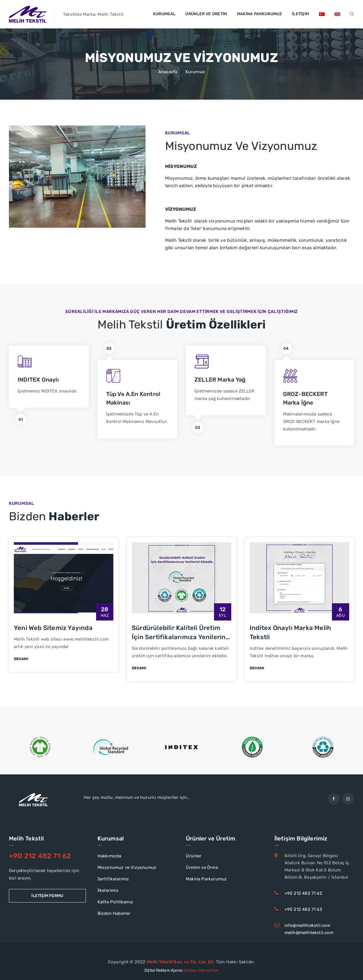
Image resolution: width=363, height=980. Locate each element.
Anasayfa (168, 72)
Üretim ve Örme (202, 867)
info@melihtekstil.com (307, 925)
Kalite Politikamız (115, 902)
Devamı (21, 659)
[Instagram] (348, 799)
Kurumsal (164, 14)
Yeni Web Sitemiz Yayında (53, 628)
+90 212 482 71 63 (303, 909)
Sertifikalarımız (113, 879)
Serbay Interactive (201, 970)
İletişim (300, 14)
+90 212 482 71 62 (303, 893)
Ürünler (194, 856)
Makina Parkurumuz (260, 14)
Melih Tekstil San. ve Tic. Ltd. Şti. (181, 962)
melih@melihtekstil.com (309, 933)
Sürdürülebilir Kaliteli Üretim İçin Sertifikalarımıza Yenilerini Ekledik (180, 637)
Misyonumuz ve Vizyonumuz (127, 867)
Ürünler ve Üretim (206, 14)
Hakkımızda (109, 856)
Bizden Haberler (114, 913)
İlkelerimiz (108, 890)
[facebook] (334, 799)
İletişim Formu (47, 896)
